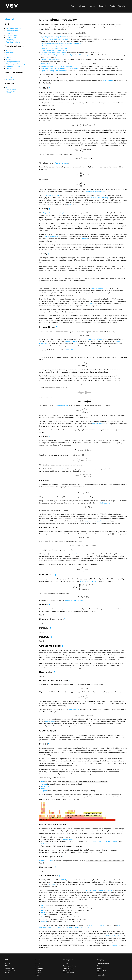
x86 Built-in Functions (113, 936)
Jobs (98, 972)
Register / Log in (117, 6)
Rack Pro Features (13, 42)
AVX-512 (44, 921)
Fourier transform (62, 163)
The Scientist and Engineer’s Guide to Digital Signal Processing (65, 55)
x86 (52, 882)
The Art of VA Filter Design (51, 59)
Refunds (100, 968)
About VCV (10, 92)
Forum (38, 963)
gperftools (45, 786)
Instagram (39, 965)
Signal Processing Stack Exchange (54, 71)
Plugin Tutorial (68, 968)
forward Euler (74, 710)
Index (67, 39)
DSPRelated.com (47, 64)
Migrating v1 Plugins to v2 (16, 66)
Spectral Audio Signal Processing (55, 50)
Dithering (84, 239)
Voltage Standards (13, 62)
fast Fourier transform (51, 196)
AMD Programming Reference (77, 927)
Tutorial (9, 50)
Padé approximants (48, 844)
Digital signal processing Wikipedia (54, 37)
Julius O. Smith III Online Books (52, 39)
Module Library (10, 970)
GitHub (65, 963)
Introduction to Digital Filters (53, 46)
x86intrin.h (114, 945)
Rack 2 (7, 963)
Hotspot (44, 784)
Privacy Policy (102, 970)
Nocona (52, 884)
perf (42, 782)
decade (90, 304)
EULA (99, 965)
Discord (38, 974)
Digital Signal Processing (15, 64)
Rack (73, 6)
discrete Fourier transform (96, 192)
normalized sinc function (74, 600)
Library (82, 6)
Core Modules (11, 38)
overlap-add (90, 521)
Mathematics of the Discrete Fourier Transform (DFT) (63, 44)
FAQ (8, 87)
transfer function (71, 341)
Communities (11, 90)
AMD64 (63, 880)
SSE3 (43, 912)
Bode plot (69, 350)
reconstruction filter (53, 236)
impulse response (99, 424)
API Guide (10, 53)
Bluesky (38, 972)
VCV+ (7, 965)
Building (9, 77)
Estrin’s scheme (112, 841)
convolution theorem (104, 503)
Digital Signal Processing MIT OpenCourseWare (59, 66)
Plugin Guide (68, 970)
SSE (42, 908)
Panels (8, 55)
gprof (43, 788)
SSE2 (43, 910)
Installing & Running (13, 28)
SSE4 (43, 914)
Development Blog (70, 965)
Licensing (10, 68)
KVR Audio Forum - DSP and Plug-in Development (60, 68)
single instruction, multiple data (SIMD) (98, 890)
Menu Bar (10, 33)
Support (102, 6)
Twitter (38, 970)
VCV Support (108, 81)
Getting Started (12, 31)
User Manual (9, 968)
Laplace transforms (95, 339)
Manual (92, 6)
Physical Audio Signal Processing (55, 48)
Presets (9, 59)
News (7, 972)
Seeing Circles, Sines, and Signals (53, 53)
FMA (43, 919)
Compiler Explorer (46, 860)
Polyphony (10, 40)
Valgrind (44, 791)
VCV (6, 959)
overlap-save (102, 521)
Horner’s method (99, 841)
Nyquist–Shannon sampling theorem (56, 213)
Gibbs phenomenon (98, 288)
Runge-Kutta (50, 721)
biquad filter (61, 469)
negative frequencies (88, 581)
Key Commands (12, 35)
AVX (42, 917)
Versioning (10, 79)
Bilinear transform (62, 406)
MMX (43, 905)
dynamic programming (100, 198)
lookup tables (68, 839)
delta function (77, 554)
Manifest (9, 57)
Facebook (39, 968)
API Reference (68, 972)
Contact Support (103, 963)
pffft (70, 205)
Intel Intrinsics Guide (96, 925)
